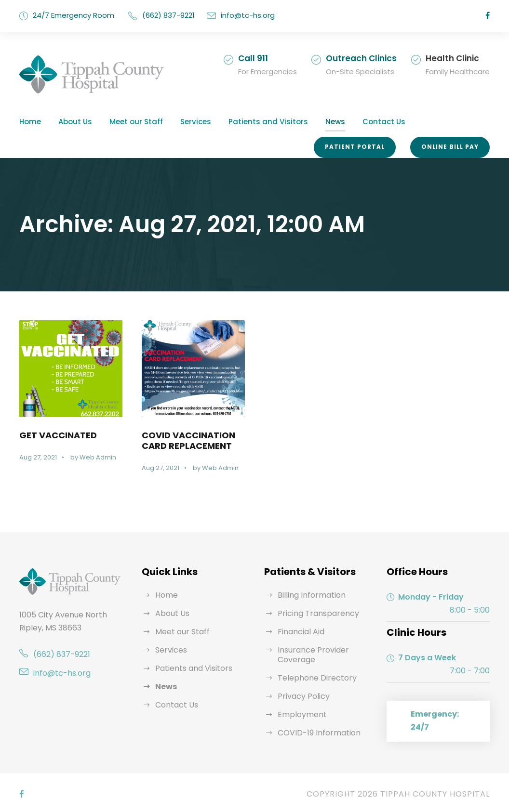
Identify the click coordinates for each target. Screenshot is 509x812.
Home (29, 122)
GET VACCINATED (57, 435)
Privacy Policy (302, 696)
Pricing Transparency (314, 613)
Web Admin (94, 457)
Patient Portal (358, 147)
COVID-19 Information (316, 733)
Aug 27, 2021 (38, 457)
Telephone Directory (312, 678)
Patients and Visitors (243, 122)
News (303, 122)
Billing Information (308, 595)
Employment (299, 714)
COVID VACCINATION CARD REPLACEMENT (188, 440)
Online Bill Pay (451, 147)
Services (180, 122)
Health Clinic (456, 58)
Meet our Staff (126, 122)
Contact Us (347, 122)
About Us (71, 122)
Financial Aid (300, 632)
